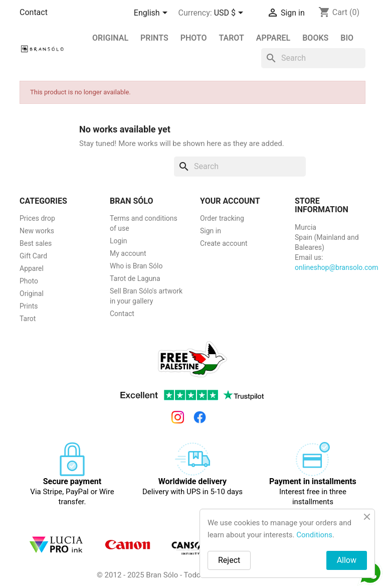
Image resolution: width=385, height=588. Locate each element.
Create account (224, 243)
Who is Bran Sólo (136, 266)
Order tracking (222, 218)
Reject (229, 560)
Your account (230, 201)
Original (110, 38)
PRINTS (154, 38)
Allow (347, 560)
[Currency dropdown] (230, 14)
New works (37, 231)
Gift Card (33, 256)
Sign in (211, 231)
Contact (34, 12)
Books (315, 38)
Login (119, 241)
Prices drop (37, 218)
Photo (194, 38)
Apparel (273, 38)
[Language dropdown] (152, 14)
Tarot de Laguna (135, 278)
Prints (29, 306)
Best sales (36, 243)
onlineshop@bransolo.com (337, 267)
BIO (347, 38)
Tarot (231, 38)
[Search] (313, 58)
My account (128, 253)
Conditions (314, 535)
